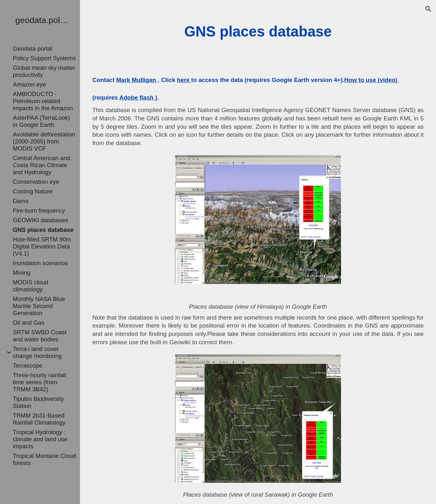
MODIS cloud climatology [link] (31, 286)
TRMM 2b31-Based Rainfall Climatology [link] (39, 419)
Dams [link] (21, 201)
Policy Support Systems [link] (44, 58)
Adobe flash (137, 98)
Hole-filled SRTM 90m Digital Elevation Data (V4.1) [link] (42, 246)
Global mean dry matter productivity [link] (44, 71)
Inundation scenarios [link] (40, 263)
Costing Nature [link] (33, 191)
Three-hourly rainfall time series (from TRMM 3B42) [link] (39, 382)
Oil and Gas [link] (29, 323)
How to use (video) (372, 80)
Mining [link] (22, 273)
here (184, 80)
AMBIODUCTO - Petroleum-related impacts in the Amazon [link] (43, 101)
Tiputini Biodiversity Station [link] (38, 402)
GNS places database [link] (43, 230)
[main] (258, 32)
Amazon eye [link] (29, 84)
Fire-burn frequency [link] (39, 211)
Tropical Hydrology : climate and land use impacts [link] (40, 439)
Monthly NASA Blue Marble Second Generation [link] (39, 306)
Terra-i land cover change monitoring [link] (37, 352)
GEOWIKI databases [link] (40, 220)
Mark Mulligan (137, 80)
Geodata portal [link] (32, 49)
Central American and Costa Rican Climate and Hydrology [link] (41, 165)
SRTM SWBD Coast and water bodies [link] (40, 336)
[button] (428, 9)
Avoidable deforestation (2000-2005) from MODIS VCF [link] (44, 141)
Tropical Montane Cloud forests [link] (44, 459)
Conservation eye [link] (36, 182)
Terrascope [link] (28, 366)
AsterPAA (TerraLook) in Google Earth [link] (41, 121)
